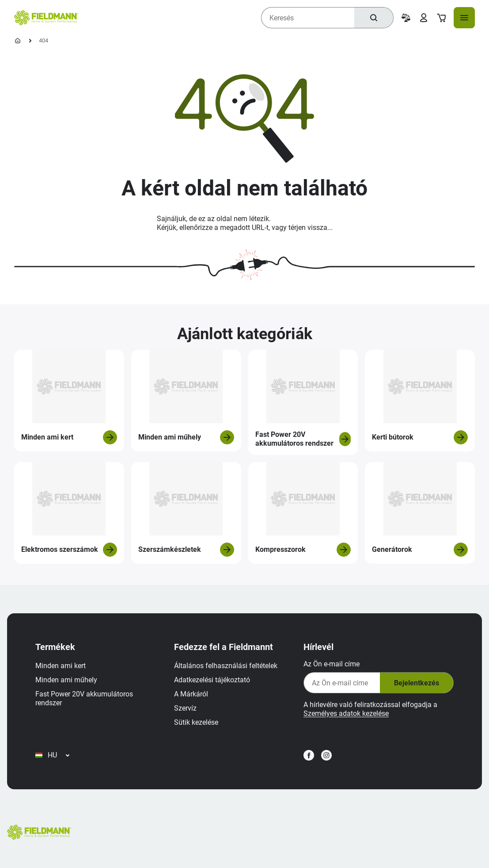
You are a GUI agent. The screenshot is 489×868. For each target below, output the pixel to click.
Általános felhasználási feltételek (226, 666)
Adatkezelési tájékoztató (212, 680)
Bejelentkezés (417, 683)
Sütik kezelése (196, 722)
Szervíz (185, 708)
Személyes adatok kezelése (346, 713)
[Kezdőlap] (18, 41)
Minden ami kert (61, 666)
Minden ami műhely (66, 680)
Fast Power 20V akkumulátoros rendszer (84, 698)
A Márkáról (191, 694)
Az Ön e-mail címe (332, 664)
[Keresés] (374, 18)
